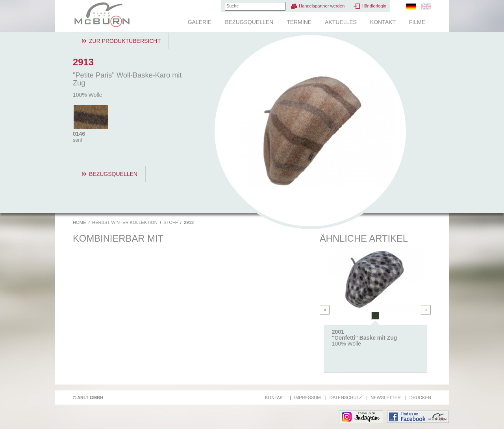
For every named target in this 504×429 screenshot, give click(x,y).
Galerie (200, 22)
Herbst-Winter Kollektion (125, 222)
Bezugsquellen (249, 22)
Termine (299, 22)
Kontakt (383, 22)
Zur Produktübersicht (125, 41)
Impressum (308, 398)
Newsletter (385, 398)
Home (80, 222)
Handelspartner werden (322, 6)
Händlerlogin (374, 6)
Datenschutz (346, 398)
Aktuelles (341, 22)
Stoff (170, 222)
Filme (417, 22)
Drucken (420, 398)
